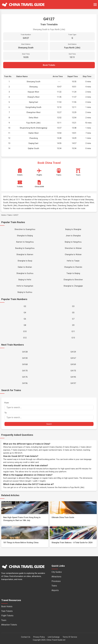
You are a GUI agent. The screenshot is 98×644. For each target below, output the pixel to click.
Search (49, 424)
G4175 (73, 371)
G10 (25, 331)
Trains (10, 215)
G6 (25, 319)
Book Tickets (49, 65)
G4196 (25, 383)
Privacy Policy (39, 637)
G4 (25, 313)
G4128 (25, 352)
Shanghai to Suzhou (25, 273)
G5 (73, 313)
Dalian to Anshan (25, 267)
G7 (73, 319)
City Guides (57, 572)
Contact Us (26, 637)
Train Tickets (7, 611)
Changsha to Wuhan (73, 255)
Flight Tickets (7, 616)
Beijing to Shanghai (73, 229)
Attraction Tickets (9, 625)
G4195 (73, 377)
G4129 (73, 352)
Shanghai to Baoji (25, 261)
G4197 (73, 383)
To (49, 416)
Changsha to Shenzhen (73, 280)
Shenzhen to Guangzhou (25, 229)
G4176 (25, 377)
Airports (55, 590)
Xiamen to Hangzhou (25, 242)
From (49, 406)
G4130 (25, 358)
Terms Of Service (70, 637)
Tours (4, 620)
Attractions (56, 577)
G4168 (25, 364)
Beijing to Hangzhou (73, 242)
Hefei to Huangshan (25, 286)
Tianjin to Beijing (73, 273)
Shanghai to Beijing (25, 236)
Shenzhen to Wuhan (73, 248)
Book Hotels (7, 606)
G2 (25, 306)
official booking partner (46, 459)
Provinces (56, 581)
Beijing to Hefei (25, 280)
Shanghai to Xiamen (25, 255)
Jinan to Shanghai (73, 236)
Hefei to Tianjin (73, 261)
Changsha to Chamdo (73, 267)
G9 (73, 325)
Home (4, 215)
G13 (73, 338)
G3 (73, 306)
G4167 (73, 358)
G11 (73, 331)
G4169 (73, 364)
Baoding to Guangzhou (25, 248)
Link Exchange (54, 637)
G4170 (25, 371)
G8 (25, 325)
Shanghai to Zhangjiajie (73, 286)
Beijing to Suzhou (25, 292)
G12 (25, 338)
